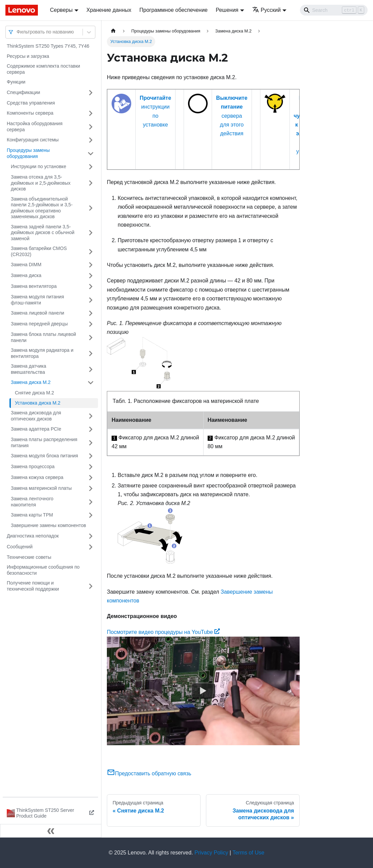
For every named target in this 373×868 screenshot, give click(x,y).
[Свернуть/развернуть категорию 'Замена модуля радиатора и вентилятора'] (91, 353)
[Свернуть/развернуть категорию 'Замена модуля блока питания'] (91, 456)
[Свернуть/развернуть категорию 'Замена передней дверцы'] (91, 324)
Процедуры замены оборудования (28, 153)
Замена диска (26, 275)
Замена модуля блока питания (44, 456)
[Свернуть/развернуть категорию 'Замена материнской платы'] (91, 488)
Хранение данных (109, 10)
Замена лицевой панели (38, 313)
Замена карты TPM (32, 515)
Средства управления (31, 103)
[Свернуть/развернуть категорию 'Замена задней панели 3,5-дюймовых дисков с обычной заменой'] (91, 233)
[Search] (334, 10)
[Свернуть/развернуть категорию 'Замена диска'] (91, 276)
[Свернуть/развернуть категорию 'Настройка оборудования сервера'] (91, 127)
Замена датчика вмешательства (28, 369)
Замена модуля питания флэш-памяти (37, 300)
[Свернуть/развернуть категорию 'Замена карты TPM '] (91, 515)
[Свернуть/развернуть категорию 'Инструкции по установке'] (91, 167)
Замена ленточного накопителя (32, 502)
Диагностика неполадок (33, 536)
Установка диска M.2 (38, 403)
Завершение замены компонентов (48, 525)
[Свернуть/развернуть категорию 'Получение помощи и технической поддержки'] (91, 586)
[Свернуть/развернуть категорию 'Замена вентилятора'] (91, 287)
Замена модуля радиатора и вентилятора (42, 353)
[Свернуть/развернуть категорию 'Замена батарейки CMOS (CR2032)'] (91, 252)
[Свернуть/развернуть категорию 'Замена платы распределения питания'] (91, 443)
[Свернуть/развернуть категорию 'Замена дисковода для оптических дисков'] (91, 416)
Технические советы (29, 557)
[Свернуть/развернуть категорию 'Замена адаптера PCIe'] (91, 429)
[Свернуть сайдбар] (51, 831)
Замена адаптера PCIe (36, 429)
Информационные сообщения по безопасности (43, 570)
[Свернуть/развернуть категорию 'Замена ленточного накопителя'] (91, 502)
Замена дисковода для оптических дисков (36, 416)
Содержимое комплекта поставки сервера (43, 69)
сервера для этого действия (232, 116)
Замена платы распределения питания (44, 442)
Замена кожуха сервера (37, 477)
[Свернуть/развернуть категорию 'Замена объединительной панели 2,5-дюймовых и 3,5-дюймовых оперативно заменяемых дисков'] (91, 208)
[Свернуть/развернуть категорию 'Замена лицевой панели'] (91, 313)
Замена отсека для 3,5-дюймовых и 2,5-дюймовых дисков (41, 183)
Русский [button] (266, 10)
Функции (16, 82)
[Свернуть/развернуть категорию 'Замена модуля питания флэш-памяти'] (91, 300)
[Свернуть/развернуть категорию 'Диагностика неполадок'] (91, 536)
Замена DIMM (26, 265)
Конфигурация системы (33, 140)
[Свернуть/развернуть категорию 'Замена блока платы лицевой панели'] (91, 337)
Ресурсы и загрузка (28, 56)
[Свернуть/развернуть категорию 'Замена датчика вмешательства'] (91, 369)
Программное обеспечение (173, 10)
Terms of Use (248, 853)
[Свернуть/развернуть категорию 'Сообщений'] (91, 547)
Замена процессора (33, 466)
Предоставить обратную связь (149, 773)
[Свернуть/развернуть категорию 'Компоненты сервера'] (91, 113)
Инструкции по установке (39, 166)
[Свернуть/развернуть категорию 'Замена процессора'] (91, 467)
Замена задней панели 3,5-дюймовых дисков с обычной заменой (43, 233)
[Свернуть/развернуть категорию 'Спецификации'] (91, 93)
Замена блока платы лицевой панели (43, 337)
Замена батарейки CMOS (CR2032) (39, 251)
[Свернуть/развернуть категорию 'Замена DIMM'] (91, 265)
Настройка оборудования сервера (35, 127)
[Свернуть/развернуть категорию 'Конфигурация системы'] (91, 140)
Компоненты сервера (30, 113)
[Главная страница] (113, 31)
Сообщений (20, 547)
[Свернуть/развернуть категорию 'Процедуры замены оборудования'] (91, 153)
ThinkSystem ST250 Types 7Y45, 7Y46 (48, 46)
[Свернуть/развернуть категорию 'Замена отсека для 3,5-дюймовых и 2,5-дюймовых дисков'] (91, 183)
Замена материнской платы (41, 488)
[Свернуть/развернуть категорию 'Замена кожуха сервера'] (91, 478)
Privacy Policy (211, 853)
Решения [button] (227, 10)
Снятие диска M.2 (34, 393)
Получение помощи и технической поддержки (33, 586)
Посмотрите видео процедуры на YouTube (163, 632)
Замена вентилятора (34, 286)
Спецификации (24, 92)
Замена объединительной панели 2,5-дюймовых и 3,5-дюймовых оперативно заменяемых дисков (42, 208)
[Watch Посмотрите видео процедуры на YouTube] (203, 691)
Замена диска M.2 (31, 382)
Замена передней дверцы (39, 324)
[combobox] (17, 32)
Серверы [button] (61, 10)
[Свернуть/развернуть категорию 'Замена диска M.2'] (91, 383)
